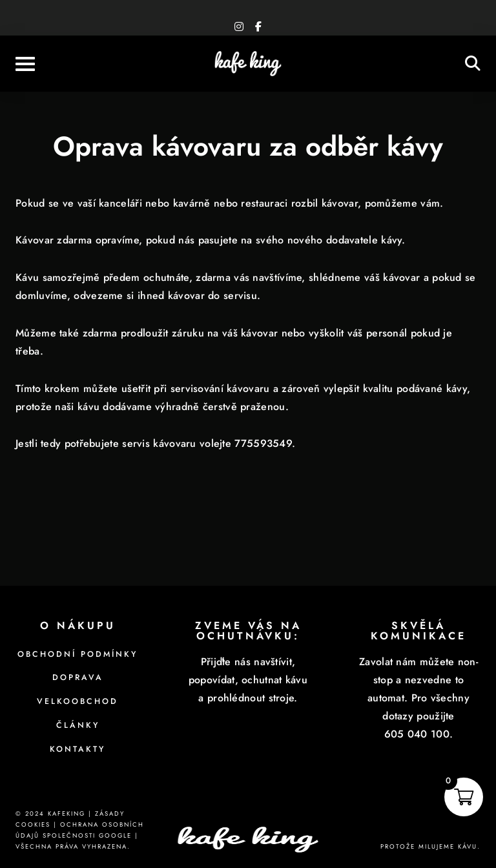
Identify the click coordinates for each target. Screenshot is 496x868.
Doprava (78, 677)
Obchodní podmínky (77, 654)
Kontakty (77, 749)
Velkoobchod (77, 701)
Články (78, 725)
